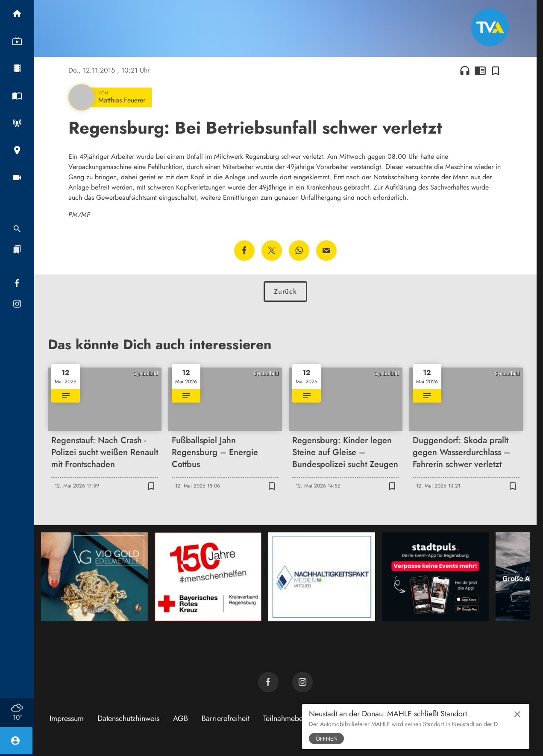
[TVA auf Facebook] (268, 682)
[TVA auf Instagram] (302, 682)
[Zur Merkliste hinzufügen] (496, 70)
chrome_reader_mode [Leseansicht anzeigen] (480, 70)
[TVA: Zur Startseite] (490, 27)
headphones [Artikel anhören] (465, 70)
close (517, 714)
